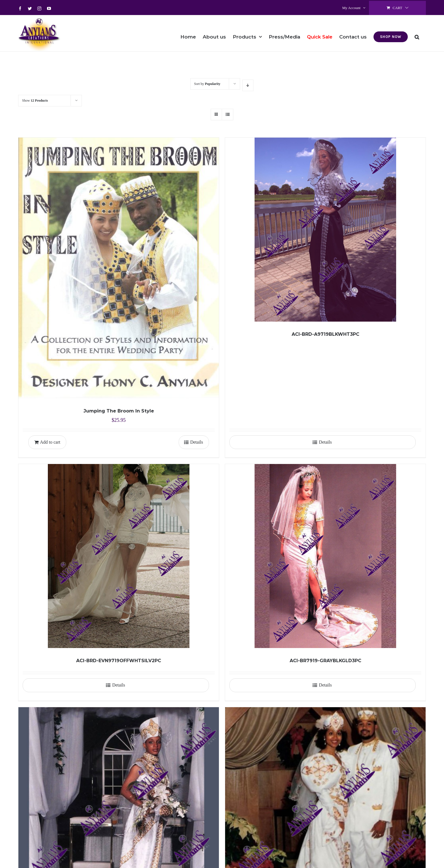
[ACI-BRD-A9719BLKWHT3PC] (325, 230)
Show (35, 101)
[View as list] (228, 115)
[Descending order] (248, 85)
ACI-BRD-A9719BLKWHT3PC (325, 334)
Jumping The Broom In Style (119, 411)
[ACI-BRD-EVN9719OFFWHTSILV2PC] (119, 556)
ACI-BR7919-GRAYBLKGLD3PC (325, 661)
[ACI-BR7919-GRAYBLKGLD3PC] (325, 556)
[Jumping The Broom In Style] (119, 268)
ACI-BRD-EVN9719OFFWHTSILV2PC (119, 661)
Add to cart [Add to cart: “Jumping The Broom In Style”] (50, 442)
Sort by (207, 84)
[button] (417, 33)
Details (197, 442)
